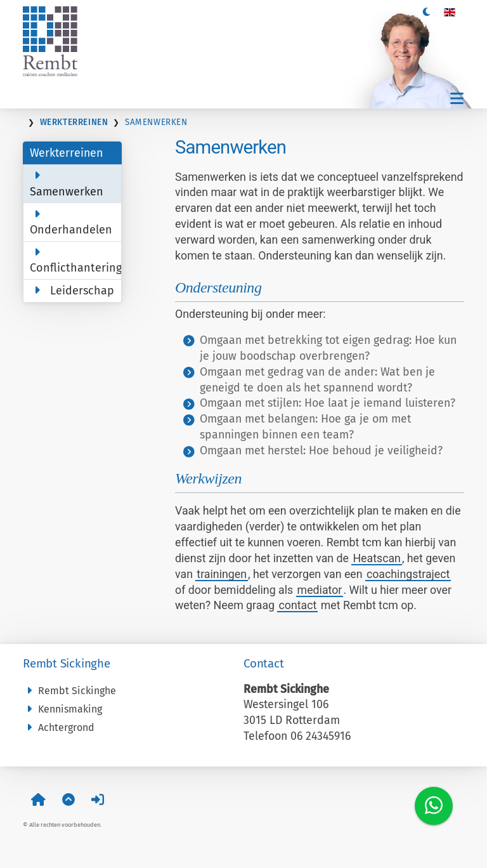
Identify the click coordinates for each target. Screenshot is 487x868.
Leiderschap (72, 291)
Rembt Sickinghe (69, 691)
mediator (320, 590)
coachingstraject (408, 574)
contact (297, 605)
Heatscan (377, 558)
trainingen (222, 574)
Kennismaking (62, 709)
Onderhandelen (71, 222)
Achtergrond (59, 727)
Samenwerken (67, 184)
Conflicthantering (76, 260)
